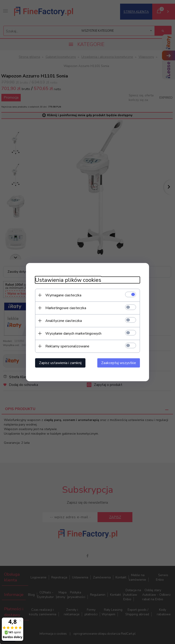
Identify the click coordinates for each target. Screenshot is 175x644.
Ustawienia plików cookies (68, 280)
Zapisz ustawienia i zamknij (60, 363)
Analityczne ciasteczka (64, 321)
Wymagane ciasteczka (63, 295)
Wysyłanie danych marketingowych (73, 333)
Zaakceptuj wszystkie (119, 363)
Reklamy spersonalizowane (67, 346)
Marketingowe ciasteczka (66, 308)
